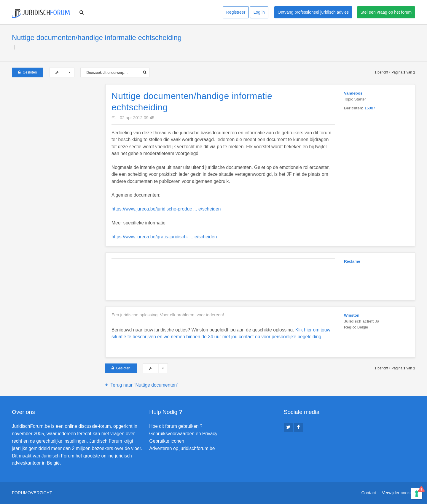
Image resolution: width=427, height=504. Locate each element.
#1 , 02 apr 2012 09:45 (133, 118)
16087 (370, 108)
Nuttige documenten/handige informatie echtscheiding (97, 38)
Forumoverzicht (32, 493)
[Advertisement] (56, 121)
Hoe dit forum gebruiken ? (176, 426)
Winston (352, 315)
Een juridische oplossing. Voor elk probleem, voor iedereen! (168, 315)
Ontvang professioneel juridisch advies (313, 12)
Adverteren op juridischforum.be (182, 448)
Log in (259, 12)
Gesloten (28, 72)
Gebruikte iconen (167, 441)
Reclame (352, 261)
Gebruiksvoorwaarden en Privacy (183, 434)
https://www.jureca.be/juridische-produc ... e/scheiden (166, 209)
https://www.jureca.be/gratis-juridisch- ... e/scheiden (164, 237)
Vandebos (353, 93)
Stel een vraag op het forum (386, 12)
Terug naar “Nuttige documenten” (145, 385)
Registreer (236, 12)
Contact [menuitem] (369, 493)
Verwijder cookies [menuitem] (399, 493)
